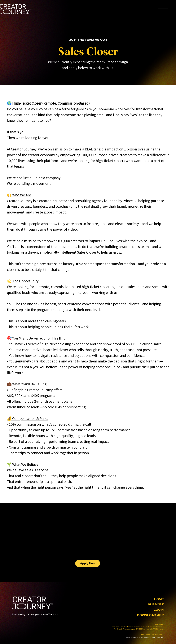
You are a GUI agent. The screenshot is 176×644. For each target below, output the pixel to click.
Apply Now (88, 563)
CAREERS (143, 634)
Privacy (149, 634)
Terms (154, 634)
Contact (160, 634)
